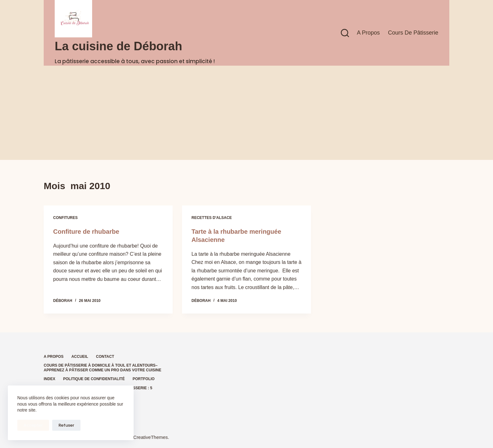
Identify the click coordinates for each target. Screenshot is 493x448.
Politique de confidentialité (94, 379)
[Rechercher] (345, 33)
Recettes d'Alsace (212, 218)
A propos (368, 33)
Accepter (33, 425)
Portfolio (144, 379)
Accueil (80, 357)
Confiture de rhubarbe (86, 232)
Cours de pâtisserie (413, 33)
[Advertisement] (246, 113)
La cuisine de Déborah (118, 46)
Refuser (66, 425)
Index (50, 379)
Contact (105, 357)
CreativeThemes (151, 437)
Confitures (65, 218)
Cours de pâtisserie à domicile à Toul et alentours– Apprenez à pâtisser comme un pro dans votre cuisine (102, 368)
